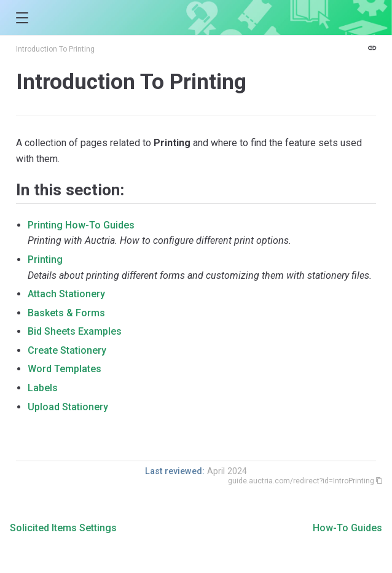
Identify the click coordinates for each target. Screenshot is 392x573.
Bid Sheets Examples (75, 331)
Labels (43, 388)
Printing (45, 259)
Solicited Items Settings (63, 528)
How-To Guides (347, 528)
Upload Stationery (68, 407)
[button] (22, 18)
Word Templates (65, 369)
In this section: (70, 190)
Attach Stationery (66, 294)
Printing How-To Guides (81, 225)
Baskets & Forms (66, 313)
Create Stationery (67, 350)
